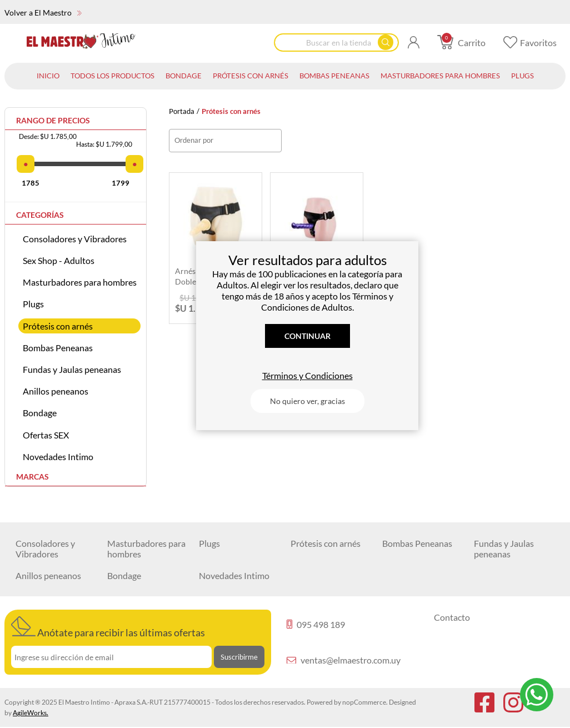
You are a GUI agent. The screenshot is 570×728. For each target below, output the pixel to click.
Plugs (33, 304)
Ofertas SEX (46, 435)
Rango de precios (53, 121)
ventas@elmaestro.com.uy (344, 660)
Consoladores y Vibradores (75, 239)
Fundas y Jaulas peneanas (72, 369)
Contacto (452, 617)
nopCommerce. (365, 702)
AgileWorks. (31, 713)
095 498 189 (316, 624)
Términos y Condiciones (307, 375)
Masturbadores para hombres (80, 282)
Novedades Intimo (58, 457)
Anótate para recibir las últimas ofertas (108, 627)
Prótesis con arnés (58, 326)
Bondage (40, 413)
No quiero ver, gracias (307, 401)
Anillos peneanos (56, 391)
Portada (182, 111)
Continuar (307, 336)
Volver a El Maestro (43, 13)
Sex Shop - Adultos (59, 260)
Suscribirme (239, 657)
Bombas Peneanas (58, 348)
